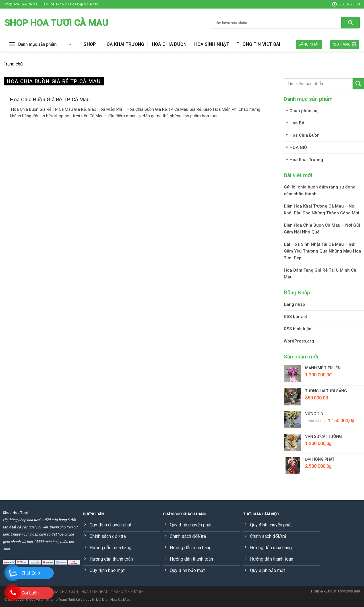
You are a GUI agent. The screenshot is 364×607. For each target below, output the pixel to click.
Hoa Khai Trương (124, 44)
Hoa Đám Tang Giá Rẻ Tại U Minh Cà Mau (320, 274)
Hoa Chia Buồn (169, 44)
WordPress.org (299, 341)
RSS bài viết (295, 317)
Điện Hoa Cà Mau (116, 599)
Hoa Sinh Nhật (212, 44)
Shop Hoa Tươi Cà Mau (56, 23)
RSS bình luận (298, 329)
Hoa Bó (297, 123)
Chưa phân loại (305, 111)
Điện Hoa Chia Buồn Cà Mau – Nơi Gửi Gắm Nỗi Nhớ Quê (322, 229)
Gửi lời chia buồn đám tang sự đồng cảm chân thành (320, 190)
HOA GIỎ (298, 147)
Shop (90, 44)
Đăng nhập (294, 304)
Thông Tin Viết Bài (258, 44)
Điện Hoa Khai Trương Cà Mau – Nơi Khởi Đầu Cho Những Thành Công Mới (321, 210)
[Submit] (350, 23)
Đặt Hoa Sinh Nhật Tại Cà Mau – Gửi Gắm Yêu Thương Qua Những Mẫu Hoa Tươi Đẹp (322, 251)
